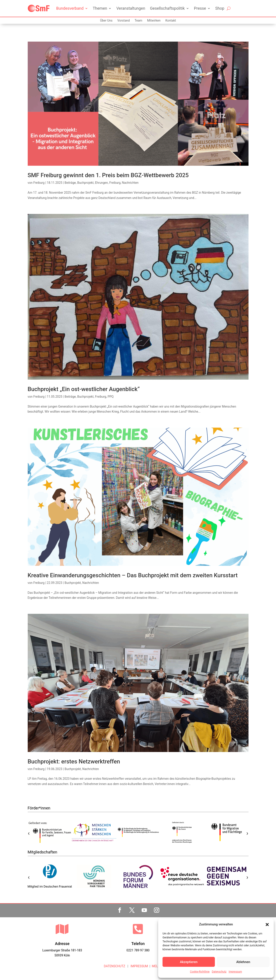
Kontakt (171, 21)
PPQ (111, 397)
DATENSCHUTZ (114, 966)
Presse (200, 8)
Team (138, 21)
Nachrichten (130, 183)
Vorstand (124, 21)
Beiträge (70, 183)
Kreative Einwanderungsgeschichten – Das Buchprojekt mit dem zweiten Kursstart (133, 575)
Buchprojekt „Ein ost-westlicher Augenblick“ (84, 389)
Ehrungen (101, 183)
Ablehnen (243, 962)
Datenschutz (219, 972)
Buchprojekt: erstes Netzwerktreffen (74, 761)
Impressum (235, 972)
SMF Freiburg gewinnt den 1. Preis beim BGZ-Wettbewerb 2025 (108, 175)
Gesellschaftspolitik (167, 8)
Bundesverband (70, 8)
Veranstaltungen (131, 8)
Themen (100, 8)
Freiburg (39, 183)
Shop (220, 8)
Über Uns (106, 21)
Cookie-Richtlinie (200, 972)
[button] (267, 925)
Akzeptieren (189, 962)
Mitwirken (154, 21)
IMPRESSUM (139, 966)
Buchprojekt (85, 183)
